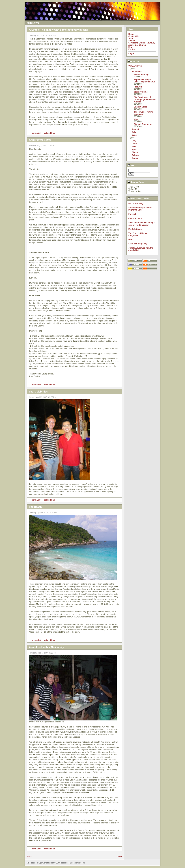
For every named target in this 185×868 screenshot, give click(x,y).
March (135, 152)
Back (29, 856)
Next (120, 856)
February (136, 155)
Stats (131, 38)
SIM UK (132, 41)
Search (133, 165)
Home (131, 34)
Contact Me (134, 36)
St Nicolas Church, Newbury (142, 43)
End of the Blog (141, 74)
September (137, 72)
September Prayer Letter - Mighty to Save (145, 81)
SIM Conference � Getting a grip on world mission (145, 99)
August (135, 129)
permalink (36, 133)
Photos (132, 49)
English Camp (140, 107)
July (134, 132)
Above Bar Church (137, 45)
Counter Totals (136, 182)
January (136, 158)
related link (50, 133)
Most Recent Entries (139, 199)
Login (131, 54)
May (134, 146)
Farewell (138, 87)
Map (130, 47)
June (134, 135)
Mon (136, 119)
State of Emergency (143, 124)
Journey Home (141, 92)
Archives (133, 61)
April (134, 149)
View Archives (135, 66)
